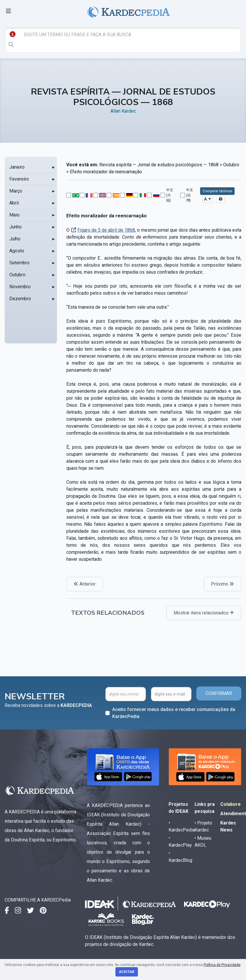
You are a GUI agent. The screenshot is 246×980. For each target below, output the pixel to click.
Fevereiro (19, 179)
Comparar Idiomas (217, 191)
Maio (14, 215)
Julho (15, 239)
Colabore (231, 804)
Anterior (85, 584)
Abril (14, 203)
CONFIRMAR (219, 693)
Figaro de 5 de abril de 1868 (106, 230)
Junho (15, 227)
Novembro (20, 287)
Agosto (17, 251)
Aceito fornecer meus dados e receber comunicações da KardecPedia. (174, 713)
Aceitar (127, 972)
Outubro (17, 275)
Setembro (19, 263)
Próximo (222, 584)
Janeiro (17, 167)
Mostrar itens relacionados (204, 613)
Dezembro (20, 299)
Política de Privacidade (222, 965)
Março (16, 191)
